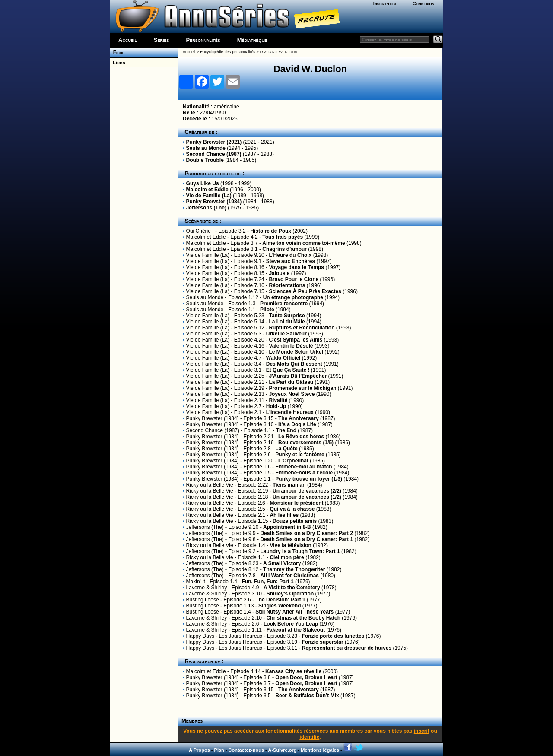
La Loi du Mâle (287, 322)
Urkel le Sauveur (286, 334)
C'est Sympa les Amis (296, 340)
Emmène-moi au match (304, 467)
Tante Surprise (287, 316)
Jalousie (279, 273)
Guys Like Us (203, 183)
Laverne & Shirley (207, 588)
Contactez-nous (246, 750)
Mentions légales (320, 750)
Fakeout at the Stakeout (296, 630)
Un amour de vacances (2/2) (307, 491)
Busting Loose (203, 600)
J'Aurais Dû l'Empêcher (298, 376)
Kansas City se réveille (293, 671)
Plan (219, 750)
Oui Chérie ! (200, 231)
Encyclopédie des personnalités (227, 52)
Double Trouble (205, 160)
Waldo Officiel (283, 358)
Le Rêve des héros (301, 437)
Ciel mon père (287, 557)
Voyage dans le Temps (296, 267)
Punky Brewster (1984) (214, 202)
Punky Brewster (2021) (214, 142)
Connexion (424, 3)
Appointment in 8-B (287, 527)
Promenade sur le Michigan (302, 388)
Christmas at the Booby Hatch (304, 618)
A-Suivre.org (282, 750)
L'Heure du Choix (290, 255)
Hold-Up (276, 406)
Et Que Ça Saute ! (288, 370)
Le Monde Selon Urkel (296, 352)
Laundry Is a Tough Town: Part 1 (300, 551)
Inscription (385, 3)
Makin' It (196, 582)
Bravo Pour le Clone (294, 279)
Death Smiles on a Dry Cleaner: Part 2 (307, 533)
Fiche (117, 52)
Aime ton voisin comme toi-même (304, 243)
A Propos (199, 750)
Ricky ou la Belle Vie (210, 485)
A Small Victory (282, 563)
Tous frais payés (283, 237)
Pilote (267, 310)
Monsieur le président (296, 503)
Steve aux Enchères (291, 261)
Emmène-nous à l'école (304, 473)
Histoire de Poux (271, 231)
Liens (118, 63)
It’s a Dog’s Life (297, 424)
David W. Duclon (282, 52)
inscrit (422, 731)
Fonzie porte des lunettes (333, 636)
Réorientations (287, 285)
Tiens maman (289, 485)
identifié (309, 737)
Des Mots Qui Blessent (294, 364)
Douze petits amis (295, 521)
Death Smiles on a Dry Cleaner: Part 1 (307, 539)
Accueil (128, 40)
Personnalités (203, 40)
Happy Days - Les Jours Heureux (224, 636)
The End (286, 430)
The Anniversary (299, 418)
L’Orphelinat (293, 461)
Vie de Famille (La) (209, 196)
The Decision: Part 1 (280, 600)
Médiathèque (252, 40)
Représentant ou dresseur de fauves (347, 648)
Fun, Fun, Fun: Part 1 (268, 582)
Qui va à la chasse (292, 509)
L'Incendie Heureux (290, 412)
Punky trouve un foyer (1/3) (309, 479)
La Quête (286, 449)
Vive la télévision (291, 545)
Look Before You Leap (291, 624)
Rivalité (278, 400)
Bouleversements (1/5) (306, 443)
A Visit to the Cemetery (292, 588)
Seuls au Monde (206, 148)
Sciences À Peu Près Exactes (305, 291)
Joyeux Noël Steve (292, 394)
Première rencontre (284, 304)
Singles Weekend (280, 606)
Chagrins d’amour (284, 249)
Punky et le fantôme (300, 455)
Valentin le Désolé (291, 346)
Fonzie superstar (323, 642)
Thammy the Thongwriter (294, 569)
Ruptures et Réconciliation (302, 328)
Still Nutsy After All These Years (294, 612)
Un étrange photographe (293, 297)
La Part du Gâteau (291, 382)
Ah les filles (284, 515)
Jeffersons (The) (206, 208)
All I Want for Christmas (289, 576)
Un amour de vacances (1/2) (307, 497)
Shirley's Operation (290, 594)
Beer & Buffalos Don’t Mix (307, 696)
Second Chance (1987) (214, 154)
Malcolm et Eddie (207, 190)
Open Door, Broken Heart (306, 677)
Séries (162, 40)
